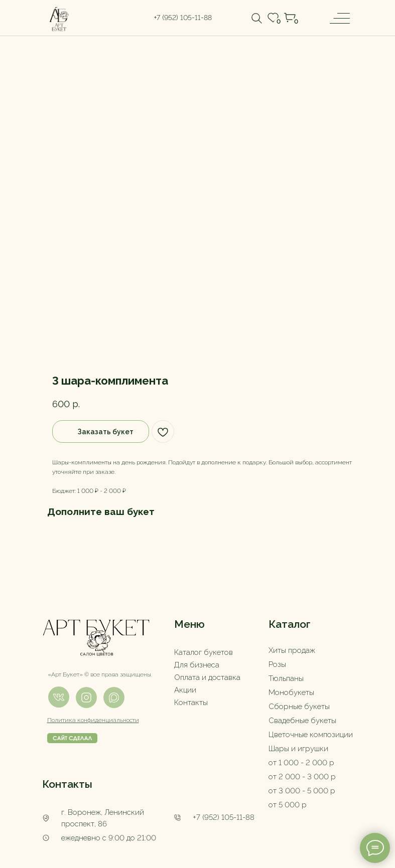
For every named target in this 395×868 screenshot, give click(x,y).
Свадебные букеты (302, 721)
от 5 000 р (288, 805)
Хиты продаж (292, 650)
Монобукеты (291, 692)
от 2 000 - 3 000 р (302, 777)
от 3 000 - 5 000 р (302, 791)
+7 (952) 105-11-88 (224, 817)
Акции (185, 690)
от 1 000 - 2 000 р (301, 763)
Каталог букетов (204, 652)
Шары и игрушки (298, 749)
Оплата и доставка (207, 677)
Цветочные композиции (311, 735)
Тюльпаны (286, 678)
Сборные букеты (299, 707)
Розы (277, 664)
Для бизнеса (197, 665)
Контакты (191, 703)
